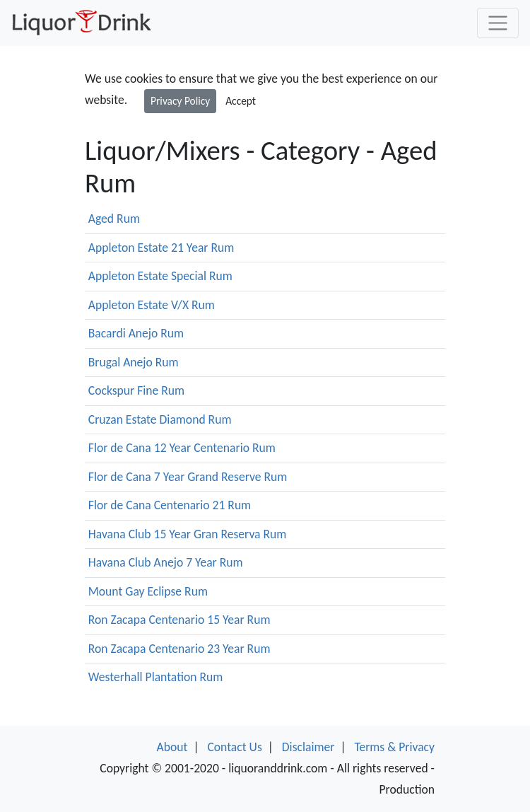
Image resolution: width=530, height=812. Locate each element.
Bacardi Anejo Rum (136, 333)
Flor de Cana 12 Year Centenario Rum (182, 448)
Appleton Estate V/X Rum (152, 305)
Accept (241, 101)
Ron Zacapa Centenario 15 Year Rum (179, 620)
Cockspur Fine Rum (136, 390)
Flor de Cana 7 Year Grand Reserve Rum (188, 477)
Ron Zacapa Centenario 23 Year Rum (179, 649)
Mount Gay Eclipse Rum (148, 591)
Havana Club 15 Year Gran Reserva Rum (188, 534)
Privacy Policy (180, 101)
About (172, 747)
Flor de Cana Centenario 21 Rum (170, 505)
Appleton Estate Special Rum (160, 276)
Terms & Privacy (394, 747)
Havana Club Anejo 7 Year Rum (166, 562)
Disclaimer (308, 747)
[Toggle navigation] (498, 23)
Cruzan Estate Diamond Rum (160, 419)
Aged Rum (114, 219)
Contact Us (234, 747)
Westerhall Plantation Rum (156, 677)
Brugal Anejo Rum (134, 362)
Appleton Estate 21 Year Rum (161, 248)
